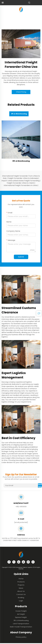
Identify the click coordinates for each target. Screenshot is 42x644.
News (21, 588)
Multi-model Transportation (21, 627)
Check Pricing (21, 92)
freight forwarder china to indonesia (23, 178)
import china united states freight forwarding (21, 181)
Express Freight (21, 617)
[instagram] (28, 562)
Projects (21, 585)
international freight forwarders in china (21, 185)
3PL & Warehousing (21, 161)
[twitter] (14, 562)
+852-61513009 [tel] (21, 507)
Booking (21, 598)
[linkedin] (19, 562)
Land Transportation (21, 624)
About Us (21, 591)
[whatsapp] (33, 562)
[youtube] (23, 562)
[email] (21, 522)
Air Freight (21, 614)
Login (21, 601)
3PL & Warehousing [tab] (19, 114)
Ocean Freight (21, 611)
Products (21, 582)
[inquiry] (39, 313)
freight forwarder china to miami (21, 183)
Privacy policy (21, 637)
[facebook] (9, 562)
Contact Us (21, 594)
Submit (21, 257)
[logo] (21, 9)
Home (21, 579)
